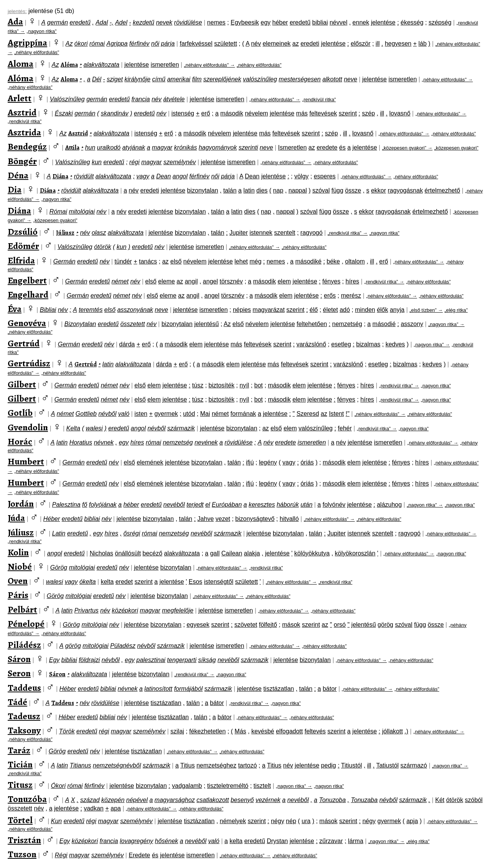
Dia (15, 189)
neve (350, 79)
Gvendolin (28, 427)
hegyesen (398, 44)
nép (291, 821)
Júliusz (65, 233)
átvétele (174, 99)
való (124, 414)
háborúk (288, 505)
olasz (99, 233)
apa (116, 808)
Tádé (17, 702)
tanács (148, 261)
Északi (64, 113)
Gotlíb (20, 413)
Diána (60, 176)
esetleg (341, 344)
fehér (345, 428)
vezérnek (268, 800)
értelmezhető (442, 190)
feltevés (315, 731)
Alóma (69, 65)
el (208, 505)
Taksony (24, 730)
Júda (16, 518)
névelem (256, 113)
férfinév (139, 44)
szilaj (177, 731)
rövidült (84, 176)
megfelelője (178, 610)
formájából (189, 689)
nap (278, 190)
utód (189, 414)
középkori (125, 610)
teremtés (91, 310)
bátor (330, 689)
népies (242, 310)
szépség (440, 22)
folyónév (334, 505)
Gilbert (22, 384)
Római (58, 212)
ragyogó (311, 233)
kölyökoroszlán (355, 553)
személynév (180, 162)
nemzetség (347, 324)
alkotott (332, 79)
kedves (395, 344)
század (90, 800)
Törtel (20, 820)
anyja (397, 310)
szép (368, 113)
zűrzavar (331, 841)
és (342, 147)
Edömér (23, 246)
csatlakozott (213, 800)
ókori (81, 44)
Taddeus (24, 688)
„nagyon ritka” (41, 31)
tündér (123, 261)
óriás (307, 462)
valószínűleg (260, 79)
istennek (261, 233)
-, (112, 22)
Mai (205, 414)
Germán (64, 261)
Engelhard (28, 295)
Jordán (21, 504)
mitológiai (82, 212)
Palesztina (66, 505)
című (159, 79)
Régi (61, 855)
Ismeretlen (292, 147)
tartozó (248, 765)
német (120, 281)
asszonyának (135, 310)
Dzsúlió (23, 232)
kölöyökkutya (312, 553)
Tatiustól (388, 765)
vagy (143, 176)
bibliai (320, 22)
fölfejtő (268, 625)
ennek (361, 22)
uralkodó (109, 147)
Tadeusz (24, 716)
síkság (207, 660)
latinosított (158, 689)
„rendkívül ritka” (319, 100)
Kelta (73, 428)
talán (230, 190)
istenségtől (219, 582)
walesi (94, 428)
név (256, 44)
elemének (150, 462)
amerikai (179, 79)
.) (407, 731)
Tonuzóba (27, 799)
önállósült (128, 553)
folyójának (103, 505)
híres (353, 281)
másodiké (308, 261)
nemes (216, 22)
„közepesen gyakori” (456, 148)
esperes (325, 176)
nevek (164, 22)
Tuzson (22, 854)
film (197, 79)
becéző (153, 553)
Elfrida (21, 260)
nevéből (174, 505)
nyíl (245, 385)
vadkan (94, 808)
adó (345, 310)
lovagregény (136, 841)
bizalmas (368, 344)
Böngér (22, 161)
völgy (301, 176)
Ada (15, 21)
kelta (107, 582)
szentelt (285, 233)
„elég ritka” (456, 310)
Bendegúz (27, 147)
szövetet (246, 625)
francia (141, 99)
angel (210, 281)
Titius (188, 765)
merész (351, 296)
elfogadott (289, 731)
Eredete (139, 855)
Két (440, 800)
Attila (72, 148)
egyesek (198, 625)
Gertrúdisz (29, 363)
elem (284, 281)
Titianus (81, 765)
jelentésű (206, 324)
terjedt (195, 505)
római (97, 44)
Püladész (123, 646)
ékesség (412, 22)
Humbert (26, 461)
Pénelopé (26, 624)
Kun (56, 821)
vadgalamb (187, 786)
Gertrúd (24, 343)
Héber (52, 519)
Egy (54, 660)
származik (181, 428)
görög (385, 625)
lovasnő (400, 113)
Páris (18, 595)
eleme (166, 281)
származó (414, 765)
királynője (138, 79)
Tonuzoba (333, 800)
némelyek (233, 821)
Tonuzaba (364, 800)
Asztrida (24, 132)
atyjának (134, 147)
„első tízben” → (426, 310)
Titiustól (352, 765)
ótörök (102, 247)
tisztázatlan (278, 689)
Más (241, 731)
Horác (20, 441)
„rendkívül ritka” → (348, 233)
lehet (241, 261)
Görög (59, 567)
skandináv (115, 113)
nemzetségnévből (117, 765)
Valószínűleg (67, 99)
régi (134, 162)
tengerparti (182, 660)
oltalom (355, 261)
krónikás (186, 147)
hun (90, 147)
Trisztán (24, 840)
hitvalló (289, 519)
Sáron (19, 659)
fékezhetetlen (207, 731)
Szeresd (308, 414)
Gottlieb (86, 414)
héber (280, 22)
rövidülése (188, 22)
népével (137, 800)
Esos (196, 582)
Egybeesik (245, 22)
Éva (15, 309)
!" (348, 414)
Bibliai (48, 310)
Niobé (20, 567)
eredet (124, 582)
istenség (183, 113)
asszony (412, 324)
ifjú (250, 462)
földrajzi (89, 660)
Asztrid (22, 112)
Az (69, 44)
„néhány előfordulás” (37, 52)
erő (206, 113)
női (155, 44)
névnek (104, 442)
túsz (198, 385)
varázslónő (311, 344)
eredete (327, 147)
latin (249, 190)
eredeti (310, 44)
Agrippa (117, 44)
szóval (321, 190)
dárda (127, 344)
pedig (329, 765)
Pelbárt (22, 609)
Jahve (206, 519)
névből (107, 414)
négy (278, 821)
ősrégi (132, 533)
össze (353, 190)
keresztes (262, 505)
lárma (356, 841)
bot (259, 385)
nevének (206, 442)
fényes (331, 281)
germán (58, 22)
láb (423, 44)
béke (334, 261)
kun (97, 162)
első (176, 261)
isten (141, 414)
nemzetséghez (216, 765)
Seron (19, 673)
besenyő (242, 800)
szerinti (248, 147)
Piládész (24, 645)
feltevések (323, 113)
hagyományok (218, 147)
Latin (59, 533)
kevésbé (263, 731)
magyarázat (269, 310)
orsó (340, 625)
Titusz (20, 785)
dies (262, 190)
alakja (252, 553)
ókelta (88, 582)
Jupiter (239, 233)
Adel (121, 22)
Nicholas (101, 553)
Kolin (18, 552)
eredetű (80, 22)
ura (306, 821)
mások (291, 625)
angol (180, 176)
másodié (384, 324)
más (302, 113)
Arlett (20, 98)
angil (191, 281)
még (255, 261)
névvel (338, 22)
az (296, 44)
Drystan (277, 841)
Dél (97, 79)
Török (67, 731)
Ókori (58, 786)
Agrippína (27, 43)
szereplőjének (222, 79)
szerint (348, 113)
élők (382, 310)
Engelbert (27, 280)
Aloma (21, 64)
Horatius (81, 442)
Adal (102, 22)
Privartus (87, 610)
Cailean (232, 553)
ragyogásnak (405, 190)
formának (243, 414)
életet (330, 310)
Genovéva (27, 323)
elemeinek (277, 44)
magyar (162, 147)
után (306, 505)
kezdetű (143, 22)
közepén (113, 800)
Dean (163, 176)
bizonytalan (203, 190)
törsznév (231, 281)
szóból (474, 800)
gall (215, 553)
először (361, 44)
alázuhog (389, 505)
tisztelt (262, 786)
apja (412, 821)
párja (168, 44)
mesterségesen (300, 79)
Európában (227, 505)
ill (378, 44)
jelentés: (17, 11)
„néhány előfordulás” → (210, 65)
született (226, 44)
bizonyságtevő (255, 519)
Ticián (20, 764)
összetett (133, 324)
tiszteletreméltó (228, 786)
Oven (18, 581)
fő (85, 505)
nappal (298, 190)
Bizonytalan (80, 324)
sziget (115, 79)
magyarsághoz (175, 800)
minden (365, 310)
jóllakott (392, 731)
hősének (167, 841)
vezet (223, 519)
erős (330, 296)
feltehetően (312, 324)
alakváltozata (101, 65)
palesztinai (151, 660)
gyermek (166, 414)
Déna (18, 175)
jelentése (383, 22)
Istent (336, 414)
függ (337, 190)
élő (314, 310)
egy (266, 22)
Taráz (19, 750)
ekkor (378, 190)
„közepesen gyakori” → (407, 148)
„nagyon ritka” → (446, 324)
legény (268, 462)
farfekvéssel (196, 44)
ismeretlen (165, 65)
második (232, 113)
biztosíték (222, 385)
